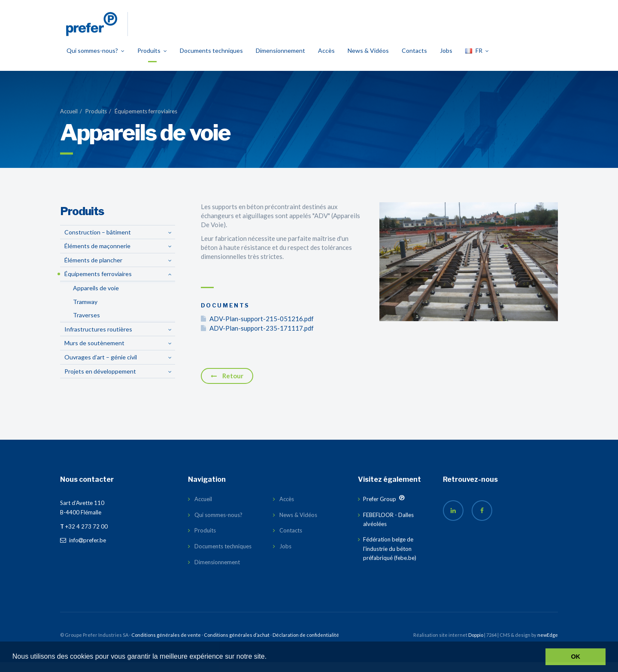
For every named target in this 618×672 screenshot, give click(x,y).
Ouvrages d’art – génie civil (101, 367)
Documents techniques (211, 61)
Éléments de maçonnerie (97, 256)
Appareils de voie (96, 298)
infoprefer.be (83, 550)
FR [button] (477, 61)
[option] (469, 272)
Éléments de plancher (93, 270)
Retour (227, 386)
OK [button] (576, 657)
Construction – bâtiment (98, 242)
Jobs (446, 61)
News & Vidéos (368, 61)
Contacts (414, 61)
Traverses (86, 325)
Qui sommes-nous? (95, 61)
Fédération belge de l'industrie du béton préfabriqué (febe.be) (390, 558)
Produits (152, 61)
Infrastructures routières (98, 339)
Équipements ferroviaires (146, 121)
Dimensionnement (280, 61)
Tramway (85, 312)
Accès (326, 61)
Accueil (69, 121)
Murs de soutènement (94, 353)
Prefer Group (380, 509)
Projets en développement (100, 381)
